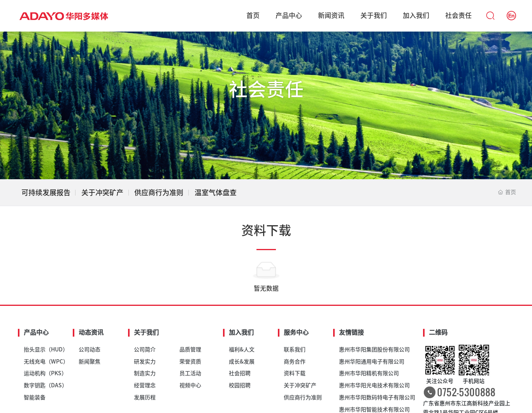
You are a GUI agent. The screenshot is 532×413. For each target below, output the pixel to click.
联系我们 (295, 349)
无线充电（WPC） (46, 362)
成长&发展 (242, 362)
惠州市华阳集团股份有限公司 (374, 349)
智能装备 (35, 397)
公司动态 (90, 349)
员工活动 (190, 373)
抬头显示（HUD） (46, 349)
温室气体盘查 (216, 192)
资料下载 (295, 373)
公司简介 (145, 349)
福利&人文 (242, 349)
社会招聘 (240, 373)
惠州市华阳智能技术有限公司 (374, 409)
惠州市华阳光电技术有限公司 (374, 385)
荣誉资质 (190, 362)
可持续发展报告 (46, 192)
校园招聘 (240, 385)
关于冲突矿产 (102, 192)
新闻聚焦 (90, 362)
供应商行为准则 (159, 192)
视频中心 (190, 385)
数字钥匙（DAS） (46, 385)
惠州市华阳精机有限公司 (369, 373)
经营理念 (145, 385)
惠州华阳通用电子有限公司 (372, 362)
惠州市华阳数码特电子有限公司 (377, 397)
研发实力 (145, 362)
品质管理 (190, 349)
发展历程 (145, 397)
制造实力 (145, 373)
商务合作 (295, 362)
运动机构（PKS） (45, 373)
